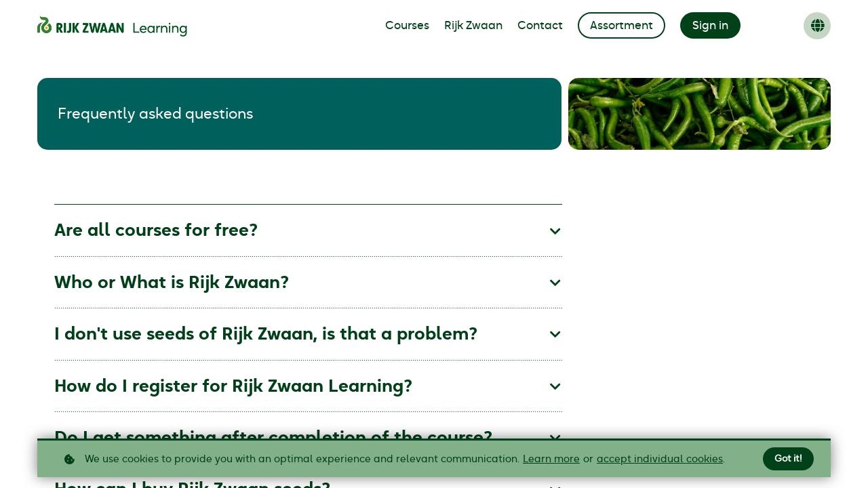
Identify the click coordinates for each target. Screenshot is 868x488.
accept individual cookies (660, 459)
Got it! (788, 459)
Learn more (551, 459)
